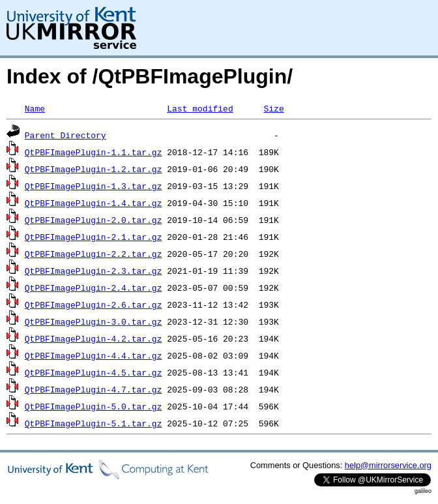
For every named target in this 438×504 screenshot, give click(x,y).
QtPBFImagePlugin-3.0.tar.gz (94, 321)
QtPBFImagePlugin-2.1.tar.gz (94, 237)
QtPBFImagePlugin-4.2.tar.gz (94, 338)
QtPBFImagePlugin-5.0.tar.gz (94, 406)
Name (35, 108)
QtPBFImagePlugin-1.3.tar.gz (94, 186)
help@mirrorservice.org (388, 465)
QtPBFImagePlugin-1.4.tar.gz (94, 203)
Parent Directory (66, 135)
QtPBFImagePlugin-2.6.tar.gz (94, 304)
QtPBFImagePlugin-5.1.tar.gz (94, 423)
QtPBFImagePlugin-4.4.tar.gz (94, 355)
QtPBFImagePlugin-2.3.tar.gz (94, 271)
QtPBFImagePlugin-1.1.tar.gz (94, 152)
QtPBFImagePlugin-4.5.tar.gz (94, 372)
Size (273, 108)
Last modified (200, 108)
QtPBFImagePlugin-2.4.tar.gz (94, 288)
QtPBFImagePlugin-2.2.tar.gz (94, 254)
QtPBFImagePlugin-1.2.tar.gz (94, 169)
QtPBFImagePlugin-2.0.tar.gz (94, 220)
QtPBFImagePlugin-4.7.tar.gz (94, 389)
